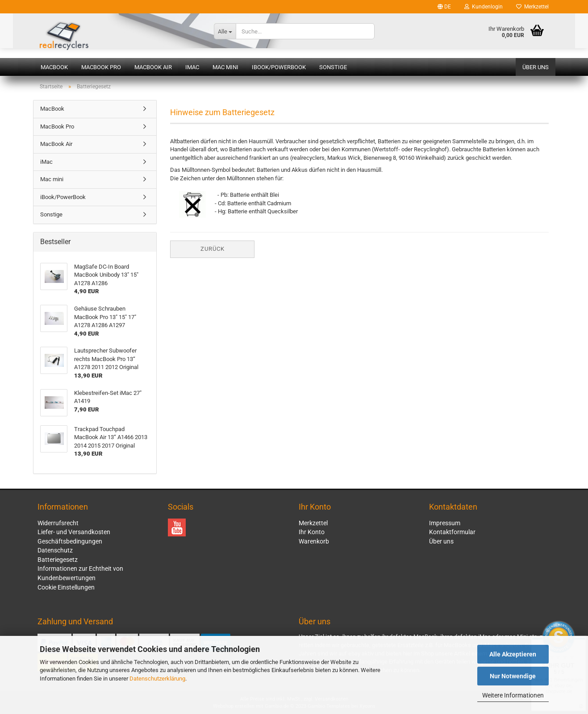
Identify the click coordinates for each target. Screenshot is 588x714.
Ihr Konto (312, 532)
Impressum (445, 523)
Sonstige (333, 67)
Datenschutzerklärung (157, 679)
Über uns (536, 67)
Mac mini (225, 67)
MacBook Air (153, 67)
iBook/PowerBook (279, 67)
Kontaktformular (452, 532)
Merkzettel (532, 7)
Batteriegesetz (58, 560)
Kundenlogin (484, 7)
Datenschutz (55, 550)
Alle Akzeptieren (513, 654)
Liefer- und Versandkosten (74, 532)
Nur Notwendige (513, 676)
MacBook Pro (101, 67)
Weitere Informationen (513, 695)
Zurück (213, 249)
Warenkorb (314, 541)
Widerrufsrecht (58, 523)
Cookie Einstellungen (66, 587)
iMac (192, 67)
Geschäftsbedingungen (70, 541)
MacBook (54, 67)
